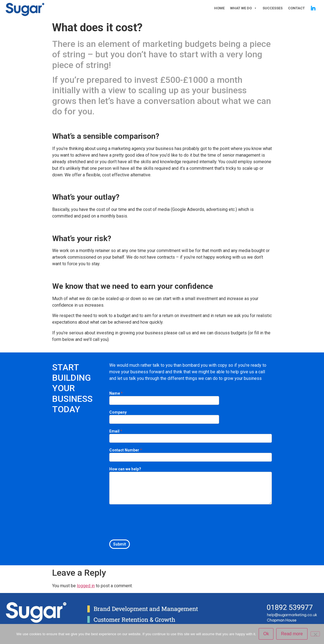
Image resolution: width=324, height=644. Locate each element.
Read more (292, 634)
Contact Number (126, 450)
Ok (266, 634)
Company (118, 412)
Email (116, 431)
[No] (315, 634)
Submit (120, 544)
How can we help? (125, 469)
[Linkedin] (313, 8)
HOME (219, 8)
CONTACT (296, 8)
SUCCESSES (273, 8)
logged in (86, 586)
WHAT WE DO (244, 8)
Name (116, 393)
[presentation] (151, 521)
